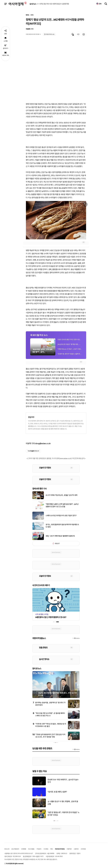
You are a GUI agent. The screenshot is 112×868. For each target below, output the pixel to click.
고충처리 (76, 849)
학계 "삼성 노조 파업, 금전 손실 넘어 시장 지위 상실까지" (63, 803)
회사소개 (7, 849)
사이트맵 (83, 849)
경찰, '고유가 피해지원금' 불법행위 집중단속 (60, 536)
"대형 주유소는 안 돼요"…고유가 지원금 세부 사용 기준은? (70, 349)
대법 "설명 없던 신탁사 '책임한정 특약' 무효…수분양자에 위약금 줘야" (62, 814)
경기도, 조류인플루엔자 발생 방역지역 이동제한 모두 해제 (62, 526)
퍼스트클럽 (31, 849)
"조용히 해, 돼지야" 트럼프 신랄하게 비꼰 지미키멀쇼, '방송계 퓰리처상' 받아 (70, 354)
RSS (52, 849)
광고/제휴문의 (15, 849)
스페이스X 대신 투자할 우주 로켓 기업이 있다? (61, 516)
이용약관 (69, 849)
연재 (27, 15)
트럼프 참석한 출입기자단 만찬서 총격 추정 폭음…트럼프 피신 (70, 340)
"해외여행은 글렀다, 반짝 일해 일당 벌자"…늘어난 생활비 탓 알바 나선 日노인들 (62, 505)
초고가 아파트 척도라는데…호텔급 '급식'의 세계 (61, 495)
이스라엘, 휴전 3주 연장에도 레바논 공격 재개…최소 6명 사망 (63, 792)
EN (99, 4)
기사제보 (46, 849)
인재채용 (24, 849)
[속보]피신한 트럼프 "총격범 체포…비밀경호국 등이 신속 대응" (70, 344)
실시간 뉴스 (33, 4)
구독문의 (39, 849)
